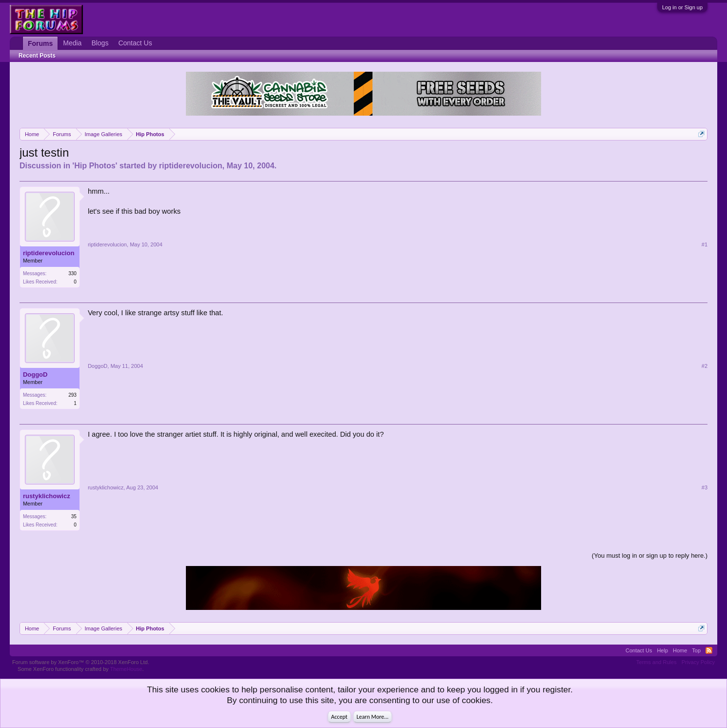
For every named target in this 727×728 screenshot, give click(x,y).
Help (662, 650)
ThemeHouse (126, 669)
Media (72, 43)
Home (680, 650)
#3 (705, 487)
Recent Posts (37, 56)
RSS (709, 650)
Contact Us (135, 43)
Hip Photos (95, 166)
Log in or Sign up (682, 7)
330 (72, 273)
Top (696, 650)
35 (74, 516)
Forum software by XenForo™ (81, 662)
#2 (705, 366)
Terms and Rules (656, 662)
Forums (40, 43)
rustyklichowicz (47, 496)
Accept (339, 717)
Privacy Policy (698, 662)
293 (72, 395)
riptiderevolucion (191, 166)
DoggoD (35, 374)
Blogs (100, 43)
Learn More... (373, 717)
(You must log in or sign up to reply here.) (650, 556)
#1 (705, 244)
